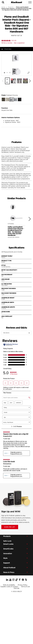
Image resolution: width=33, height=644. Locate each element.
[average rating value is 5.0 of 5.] (8, 41)
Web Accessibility (9, 585)
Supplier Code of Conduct (9, 586)
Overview (8, 49)
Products (11, 7)
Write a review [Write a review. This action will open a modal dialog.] (7, 43)
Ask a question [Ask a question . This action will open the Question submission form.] (19, 43)
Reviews (6, 333)
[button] (16, 65)
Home (3, 7)
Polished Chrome (10, 95)
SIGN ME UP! (10, 527)
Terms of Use (25, 586)
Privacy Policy (23, 585)
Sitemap (16, 588)
